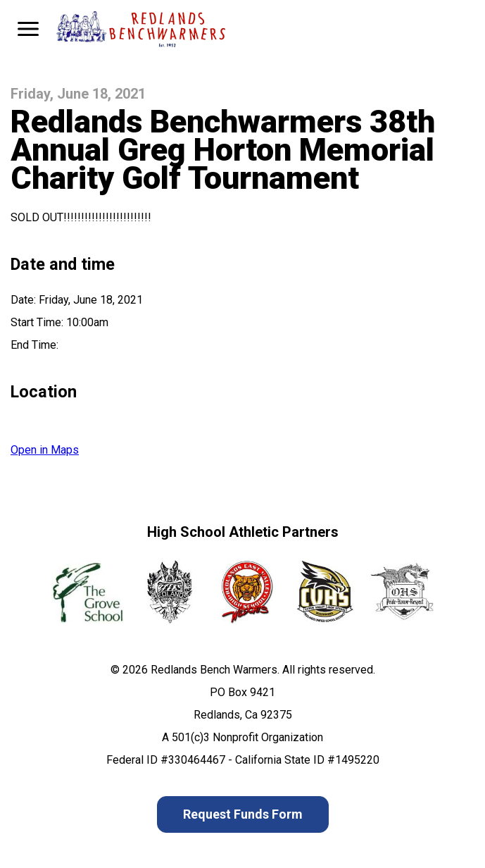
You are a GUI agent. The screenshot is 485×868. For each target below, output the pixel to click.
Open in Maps (45, 450)
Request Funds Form (243, 814)
